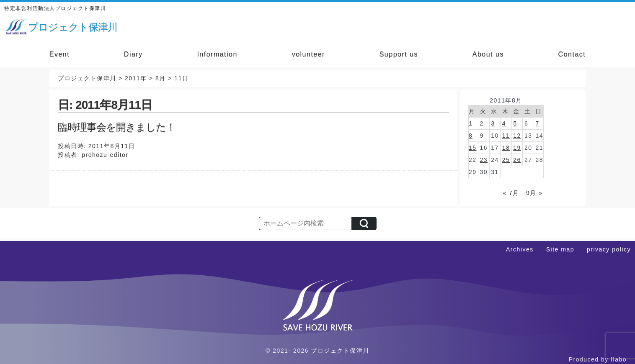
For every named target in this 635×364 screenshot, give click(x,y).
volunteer (308, 54)
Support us (399, 54)
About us (488, 54)
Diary (133, 54)
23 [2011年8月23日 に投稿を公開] (484, 160)
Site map (560, 249)
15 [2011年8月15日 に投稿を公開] (473, 148)
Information (217, 54)
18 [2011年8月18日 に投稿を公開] (506, 148)
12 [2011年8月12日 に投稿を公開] (517, 136)
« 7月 (511, 193)
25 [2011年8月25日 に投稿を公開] (506, 160)
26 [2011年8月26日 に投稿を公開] (517, 160)
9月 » (534, 193)
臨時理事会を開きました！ (117, 127)
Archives (520, 249)
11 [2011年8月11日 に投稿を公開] (506, 136)
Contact (572, 54)
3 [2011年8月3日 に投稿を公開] (493, 123)
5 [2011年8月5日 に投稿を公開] (515, 123)
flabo (619, 359)
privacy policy (609, 249)
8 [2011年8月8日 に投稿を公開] (471, 136)
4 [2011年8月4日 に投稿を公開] (504, 123)
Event (59, 54)
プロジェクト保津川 (340, 351)
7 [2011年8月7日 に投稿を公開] (537, 123)
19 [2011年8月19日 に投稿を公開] (517, 148)
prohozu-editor (105, 155)
